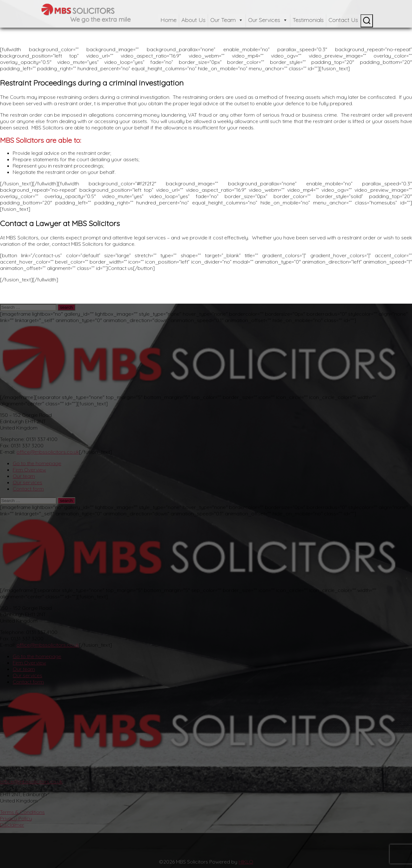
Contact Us (343, 20)
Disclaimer (12, 825)
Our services (27, 482)
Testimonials (308, 20)
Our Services (268, 20)
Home (169, 20)
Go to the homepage (37, 463)
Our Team (227, 20)
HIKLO (246, 862)
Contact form (28, 489)
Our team (24, 476)
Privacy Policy (16, 818)
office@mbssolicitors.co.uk (48, 452)
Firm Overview (29, 470)
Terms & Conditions (22, 812)
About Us (193, 20)
